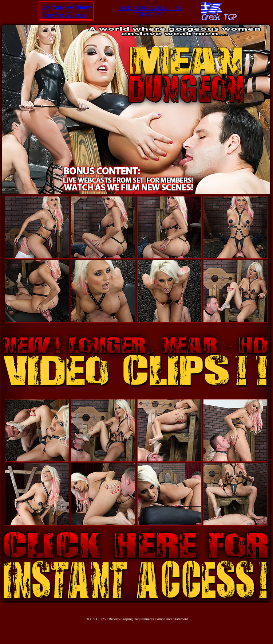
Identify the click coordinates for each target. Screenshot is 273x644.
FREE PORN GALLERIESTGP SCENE (149, 11)
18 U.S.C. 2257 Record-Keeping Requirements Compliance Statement (136, 619)
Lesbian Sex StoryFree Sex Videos (66, 11)
